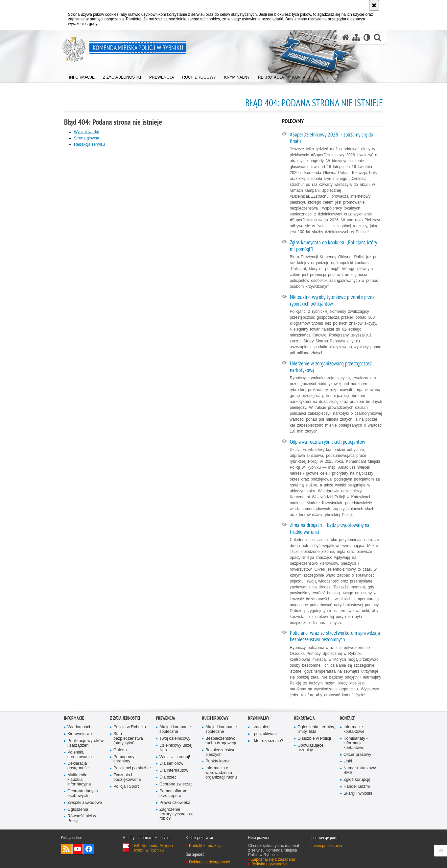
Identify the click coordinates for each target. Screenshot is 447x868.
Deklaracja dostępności (78, 766)
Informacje (74, 718)
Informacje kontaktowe (354, 729)
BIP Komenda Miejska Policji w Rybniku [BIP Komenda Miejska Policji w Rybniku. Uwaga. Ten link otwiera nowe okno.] (153, 848)
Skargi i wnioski (358, 794)
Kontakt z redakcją (205, 846)
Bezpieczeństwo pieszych (220, 752)
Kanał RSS (66, 849)
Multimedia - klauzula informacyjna (79, 780)
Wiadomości (79, 727)
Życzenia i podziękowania (127, 777)
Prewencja (166, 718)
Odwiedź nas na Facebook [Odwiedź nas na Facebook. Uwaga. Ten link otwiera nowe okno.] (89, 849)
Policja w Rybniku (130, 727)
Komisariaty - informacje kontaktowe (356, 743)
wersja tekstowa (328, 846)
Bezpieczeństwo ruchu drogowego (222, 741)
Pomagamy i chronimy (125, 759)
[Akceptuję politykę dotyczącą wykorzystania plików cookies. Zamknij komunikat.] (374, 5)
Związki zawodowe (85, 803)
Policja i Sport (126, 787)
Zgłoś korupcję (357, 780)
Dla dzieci (168, 777)
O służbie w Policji (314, 739)
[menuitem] (82, 76)
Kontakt (347, 718)
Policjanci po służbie (132, 768)
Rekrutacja (305, 718)
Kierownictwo (80, 734)
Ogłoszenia (78, 810)
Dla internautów (174, 770)
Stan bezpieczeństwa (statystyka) (128, 739)
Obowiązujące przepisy (310, 748)
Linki (348, 761)
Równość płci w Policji (82, 818)
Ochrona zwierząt (176, 784)
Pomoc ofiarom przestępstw (173, 794)
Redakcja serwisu (89, 144)
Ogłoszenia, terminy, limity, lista (316, 729)
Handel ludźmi (357, 787)
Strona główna (87, 138)
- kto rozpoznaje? (267, 741)
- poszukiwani (264, 734)
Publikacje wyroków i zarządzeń (85, 743)
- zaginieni (261, 727)
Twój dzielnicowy (175, 739)
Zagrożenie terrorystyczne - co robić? (176, 814)
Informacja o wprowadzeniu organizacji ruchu (221, 773)
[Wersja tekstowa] (367, 37)
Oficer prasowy (357, 755)
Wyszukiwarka (87, 132)
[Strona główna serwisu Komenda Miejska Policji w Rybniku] (345, 37)
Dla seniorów (171, 764)
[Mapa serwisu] (356, 37)
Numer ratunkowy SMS (360, 770)
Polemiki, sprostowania (80, 755)
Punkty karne (218, 761)
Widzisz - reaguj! (175, 757)
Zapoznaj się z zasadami (273, 859)
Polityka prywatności (269, 864)
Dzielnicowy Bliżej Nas (176, 748)
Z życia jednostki (125, 718)
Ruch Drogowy (215, 718)
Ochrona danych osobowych (83, 794)
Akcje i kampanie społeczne (175, 729)
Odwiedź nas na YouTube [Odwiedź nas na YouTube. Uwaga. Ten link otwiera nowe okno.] (78, 849)
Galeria (120, 750)
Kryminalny (259, 718)
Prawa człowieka (175, 803)
